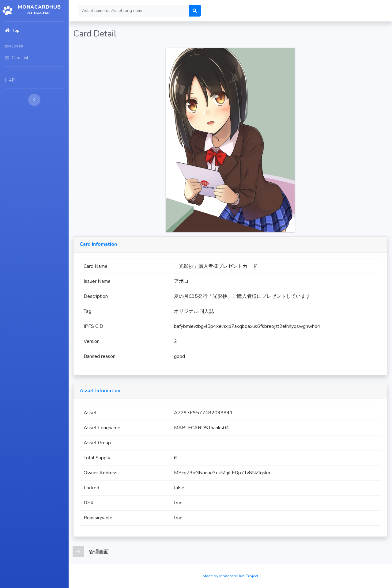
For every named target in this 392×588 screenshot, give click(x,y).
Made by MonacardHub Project (230, 576)
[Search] (134, 11)
